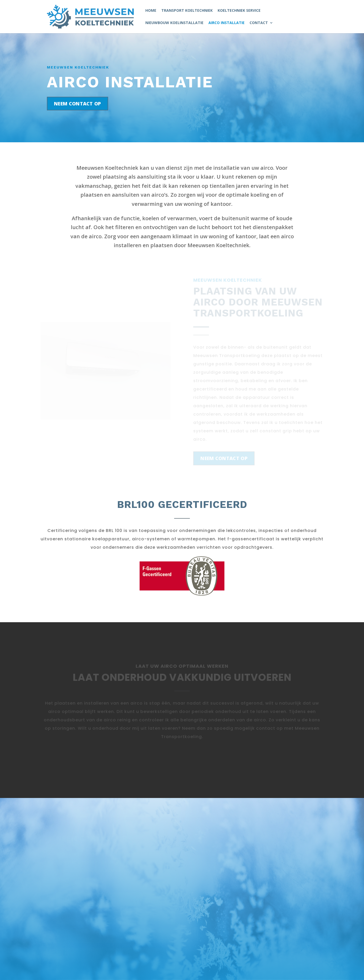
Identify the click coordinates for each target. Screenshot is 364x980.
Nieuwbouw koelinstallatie (174, 23)
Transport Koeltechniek (187, 11)
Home (151, 11)
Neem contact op (78, 104)
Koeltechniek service (239, 11)
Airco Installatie (227, 23)
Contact (259, 23)
